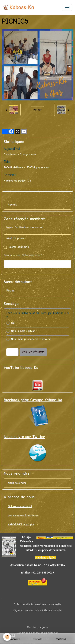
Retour (37, 110)
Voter (12, 352)
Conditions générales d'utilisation (37, 633)
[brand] (19, 7)
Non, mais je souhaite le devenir (31, 339)
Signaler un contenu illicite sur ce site (38, 610)
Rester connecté (19, 247)
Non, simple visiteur (23, 331)
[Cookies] (7, 637)
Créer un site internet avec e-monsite (37, 604)
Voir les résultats (33, 352)
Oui (13, 323)
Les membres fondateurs (23, 516)
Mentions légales (38, 627)
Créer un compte (12, 255)
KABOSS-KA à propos (21, 525)
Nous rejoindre (17, 483)
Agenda (13, 205)
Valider (38, 264)
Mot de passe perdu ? (32, 255)
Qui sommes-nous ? (20, 506)
